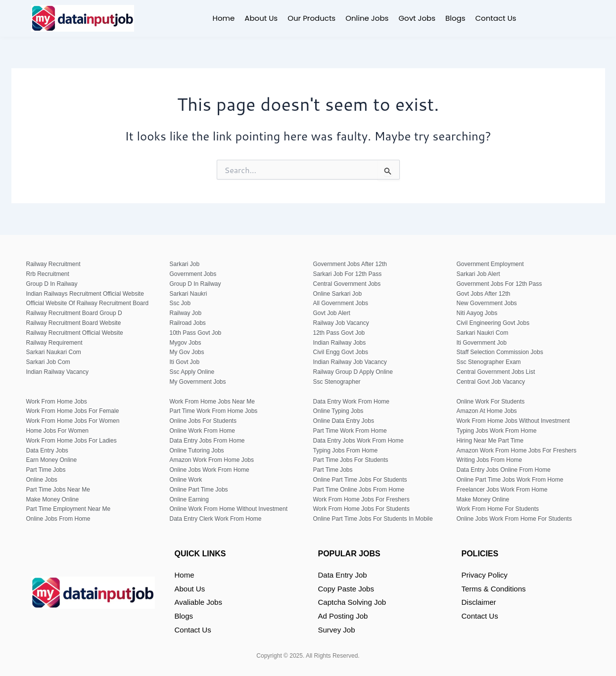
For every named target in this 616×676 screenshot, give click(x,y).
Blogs (455, 18)
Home (224, 18)
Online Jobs (367, 18)
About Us (261, 18)
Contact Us (496, 18)
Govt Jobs (417, 18)
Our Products (311, 18)
